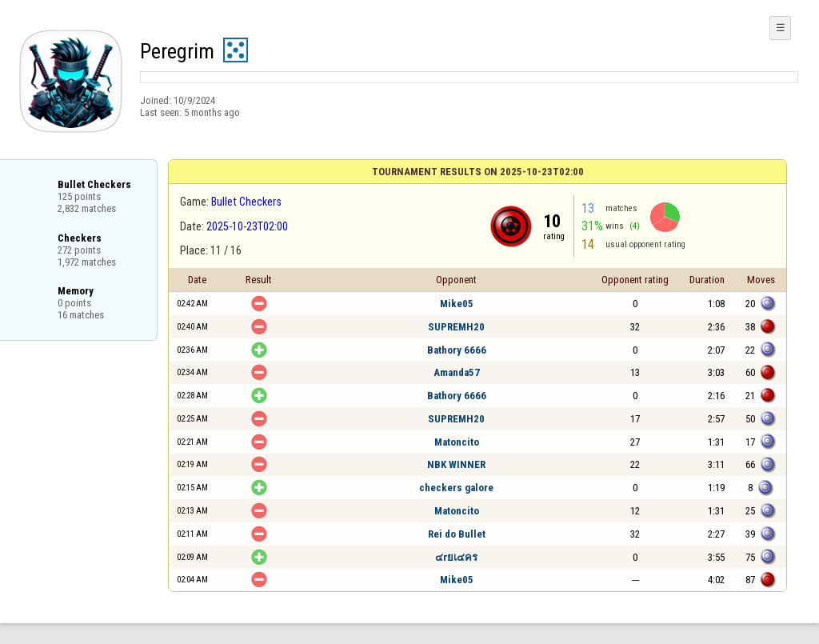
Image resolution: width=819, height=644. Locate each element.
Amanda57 (457, 372)
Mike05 (457, 304)
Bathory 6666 (457, 350)
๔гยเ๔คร (456, 557)
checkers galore (456, 488)
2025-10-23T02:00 (247, 226)
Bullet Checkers (246, 202)
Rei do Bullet (457, 534)
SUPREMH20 (456, 327)
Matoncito (457, 442)
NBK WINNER (456, 464)
